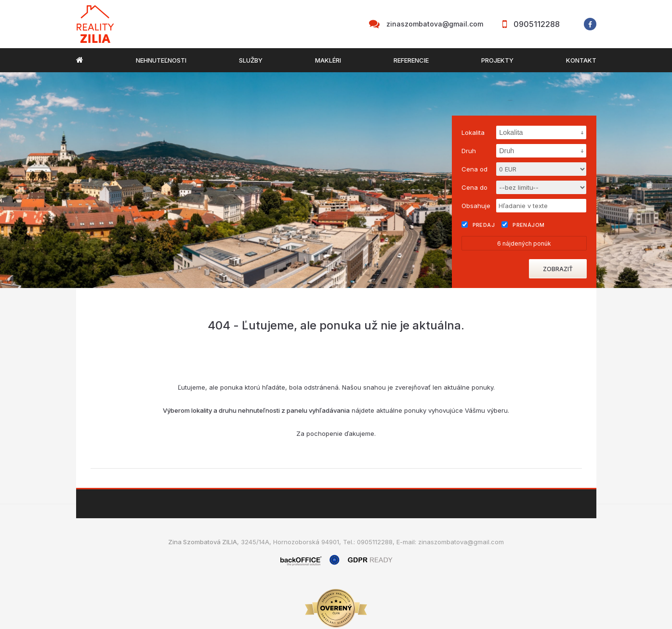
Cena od (474, 169)
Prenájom (523, 224)
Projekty (497, 60)
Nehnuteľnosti (161, 60)
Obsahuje (476, 206)
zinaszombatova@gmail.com (435, 24)
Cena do (474, 187)
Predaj (478, 224)
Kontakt (581, 60)
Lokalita (473, 132)
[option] (336, 180)
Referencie (411, 60)
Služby (251, 60)
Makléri (328, 60)
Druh (469, 151)
